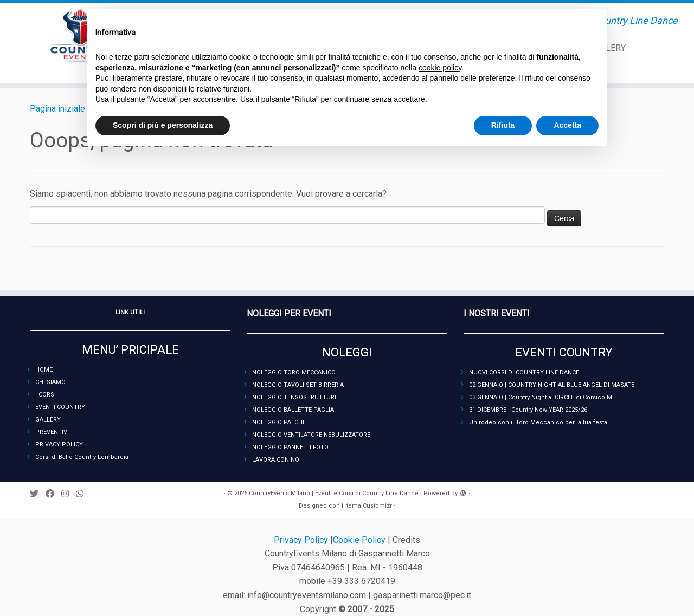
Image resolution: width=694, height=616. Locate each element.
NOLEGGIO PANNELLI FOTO (290, 447)
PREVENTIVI (52, 432)
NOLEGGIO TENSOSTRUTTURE (295, 397)
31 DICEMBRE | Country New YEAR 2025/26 (528, 410)
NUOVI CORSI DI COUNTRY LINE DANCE (524, 372)
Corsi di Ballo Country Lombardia (82, 457)
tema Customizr (369, 506)
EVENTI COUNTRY (60, 407)
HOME (44, 370)
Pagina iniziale (57, 109)
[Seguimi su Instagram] (69, 494)
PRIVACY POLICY (59, 445)
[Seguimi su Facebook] (53, 494)
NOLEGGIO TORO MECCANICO (294, 372)
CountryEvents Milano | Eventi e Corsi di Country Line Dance (334, 493)
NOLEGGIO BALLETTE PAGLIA (293, 410)
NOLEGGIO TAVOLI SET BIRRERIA (298, 385)
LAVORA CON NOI (277, 460)
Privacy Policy (302, 540)
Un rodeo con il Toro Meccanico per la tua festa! (539, 422)
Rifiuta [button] (503, 125)
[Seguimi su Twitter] (38, 494)
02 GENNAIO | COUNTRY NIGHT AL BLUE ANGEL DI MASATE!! (553, 385)
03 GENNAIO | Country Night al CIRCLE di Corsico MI (541, 397)
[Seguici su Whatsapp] (83, 494)
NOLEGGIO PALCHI (278, 422)
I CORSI (46, 395)
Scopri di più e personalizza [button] (163, 125)
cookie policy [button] (440, 68)
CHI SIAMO (50, 382)
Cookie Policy (360, 540)
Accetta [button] (567, 125)
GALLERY (48, 420)
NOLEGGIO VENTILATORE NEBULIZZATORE (311, 435)
